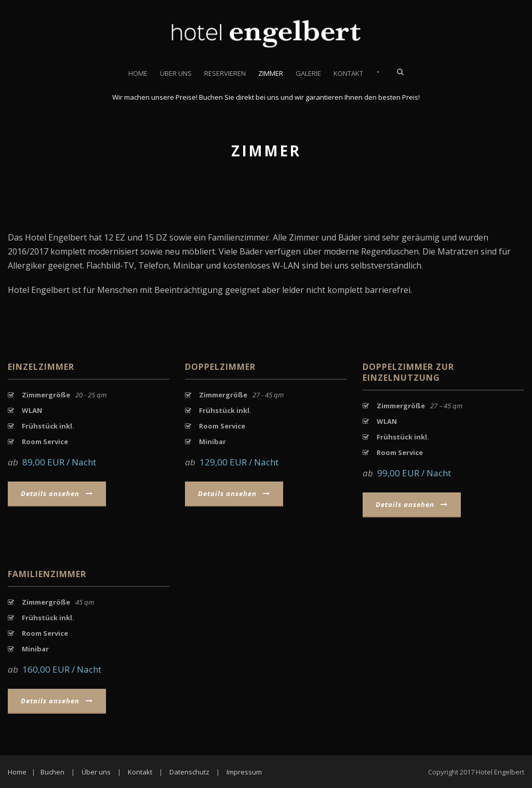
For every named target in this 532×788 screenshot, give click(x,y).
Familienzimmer (47, 574)
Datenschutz (189, 772)
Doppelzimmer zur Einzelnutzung (408, 372)
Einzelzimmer (41, 367)
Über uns (176, 73)
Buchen (52, 772)
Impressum (244, 772)
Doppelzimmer (220, 367)
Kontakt (348, 73)
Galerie (308, 73)
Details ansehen (57, 493)
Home (138, 73)
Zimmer (271, 73)
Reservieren (225, 73)
